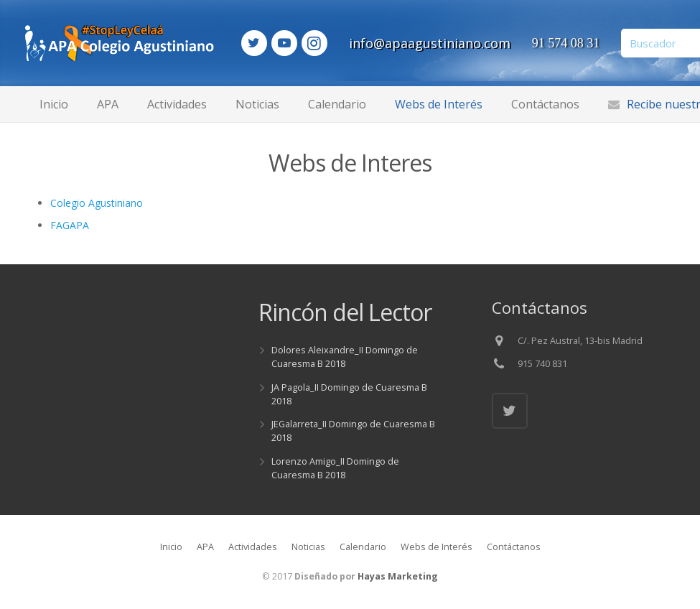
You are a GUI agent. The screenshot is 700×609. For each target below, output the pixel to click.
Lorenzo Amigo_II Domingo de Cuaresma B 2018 (335, 468)
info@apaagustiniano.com (471, 43)
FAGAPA (70, 225)
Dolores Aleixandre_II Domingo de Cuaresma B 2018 (345, 357)
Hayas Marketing (398, 576)
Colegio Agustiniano (97, 203)
